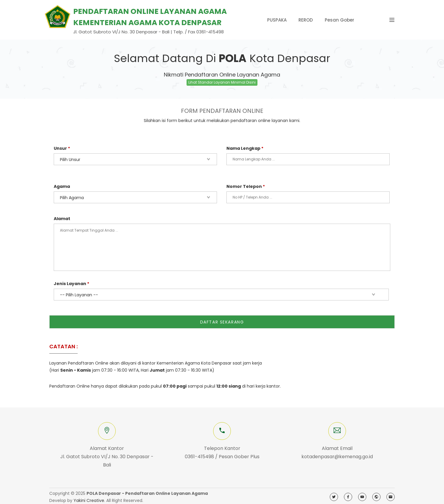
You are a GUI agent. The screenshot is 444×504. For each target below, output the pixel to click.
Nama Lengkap (245, 148)
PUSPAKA (277, 20)
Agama (62, 186)
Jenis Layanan (71, 284)
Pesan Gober (339, 20)
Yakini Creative (89, 499)
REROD (306, 20)
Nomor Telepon (246, 186)
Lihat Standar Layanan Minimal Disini (222, 82)
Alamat (62, 219)
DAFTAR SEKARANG (222, 320)
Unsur (62, 148)
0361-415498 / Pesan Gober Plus (222, 455)
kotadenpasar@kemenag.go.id (337, 455)
